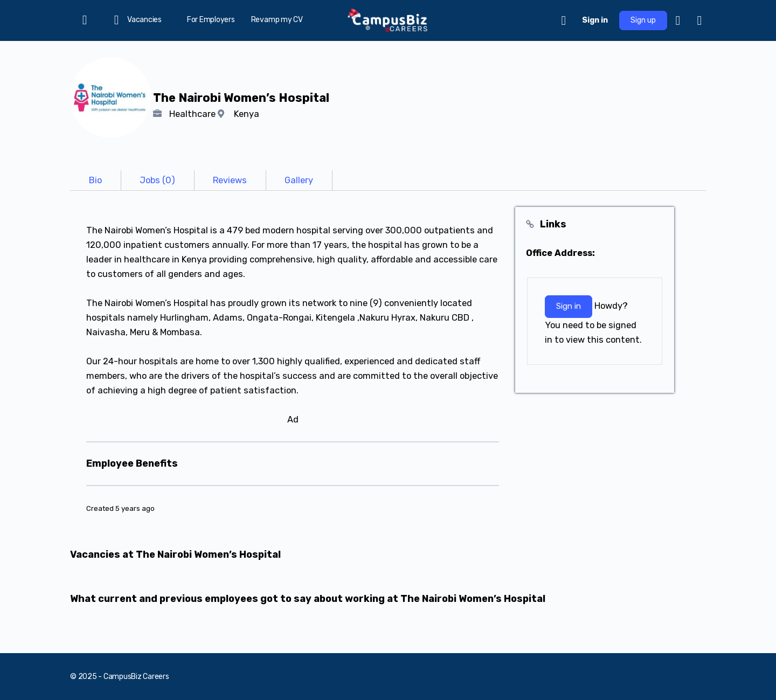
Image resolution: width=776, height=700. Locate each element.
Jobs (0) (157, 180)
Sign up (643, 20)
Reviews (230, 180)
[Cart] (564, 20)
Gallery (299, 180)
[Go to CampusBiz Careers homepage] (388, 19)
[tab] (95, 180)
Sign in (595, 20)
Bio (95, 180)
